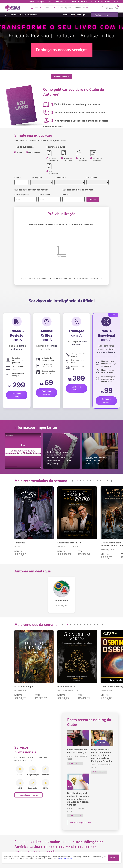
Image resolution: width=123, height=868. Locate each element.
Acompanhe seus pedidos (100, 1)
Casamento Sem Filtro (69, 543)
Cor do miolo (92, 177)
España (49, 1)
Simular (93, 199)
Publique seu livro (79, 1)
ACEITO (113, 858)
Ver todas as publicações (81, 822)
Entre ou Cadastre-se (109, 8)
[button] (73, 481)
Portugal (40, 1)
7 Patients (20, 543)
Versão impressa (22, 195)
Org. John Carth (20, 690)
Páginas (18, 177)
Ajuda (116, 1)
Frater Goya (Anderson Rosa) (69, 690)
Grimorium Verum (67, 686)
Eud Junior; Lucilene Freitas (68, 546)
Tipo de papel (36, 177)
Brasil (31, 1)
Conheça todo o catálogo (74, 15)
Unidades (66, 195)
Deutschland (60, 1)
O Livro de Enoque (24, 686)
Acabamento (60, 177)
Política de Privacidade (67, 859)
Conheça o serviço (17, 395)
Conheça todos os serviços (28, 795)
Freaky (17, 546)
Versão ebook (44, 195)
